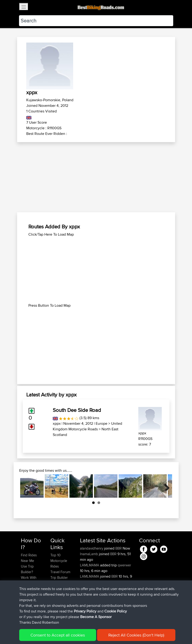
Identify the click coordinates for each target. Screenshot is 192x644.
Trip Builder (59, 577)
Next (165, 486)
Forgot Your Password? (30, 592)
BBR (119, 548)
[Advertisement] (96, 177)
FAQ (24, 611)
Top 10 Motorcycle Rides (59, 561)
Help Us (57, 594)
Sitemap (65, 634)
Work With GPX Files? (29, 580)
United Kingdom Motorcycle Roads (87, 426)
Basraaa (87, 593)
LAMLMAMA (90, 565)
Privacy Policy (84, 634)
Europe (102, 423)
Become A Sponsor (29, 603)
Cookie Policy (107, 634)
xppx (57, 423)
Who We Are (60, 583)
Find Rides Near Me (29, 558)
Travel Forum (60, 572)
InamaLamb (89, 554)
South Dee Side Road (77, 410)
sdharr (85, 588)
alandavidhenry (92, 548)
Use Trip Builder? (27, 569)
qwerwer (124, 565)
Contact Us (59, 589)
